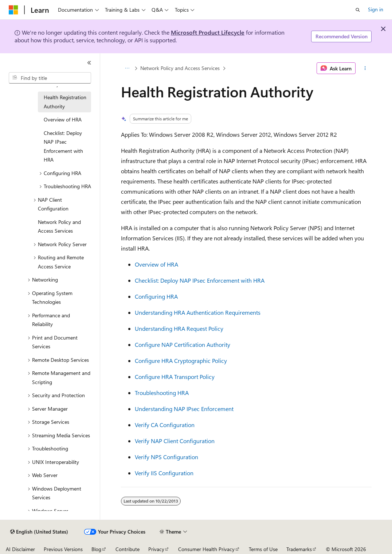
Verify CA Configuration (165, 425)
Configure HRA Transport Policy (175, 377)
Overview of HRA (156, 264)
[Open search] (358, 10)
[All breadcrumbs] (127, 68)
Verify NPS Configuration (166, 457)
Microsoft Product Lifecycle (208, 32)
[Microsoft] (13, 10)
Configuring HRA (156, 296)
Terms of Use (263, 549)
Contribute (128, 549)
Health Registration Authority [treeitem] (65, 102)
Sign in (376, 9)
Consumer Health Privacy (206, 549)
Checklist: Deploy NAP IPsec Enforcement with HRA (200, 280)
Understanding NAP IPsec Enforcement (184, 409)
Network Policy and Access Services (180, 68)
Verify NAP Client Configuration (175, 441)
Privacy (156, 549)
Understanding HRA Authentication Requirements (198, 312)
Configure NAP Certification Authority (183, 344)
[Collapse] (89, 63)
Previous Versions (63, 549)
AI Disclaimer (20, 549)
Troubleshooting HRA (162, 393)
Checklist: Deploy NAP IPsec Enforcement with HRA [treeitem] (63, 146)
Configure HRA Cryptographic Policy (181, 361)
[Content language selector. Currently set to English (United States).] (39, 532)
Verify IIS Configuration (164, 473)
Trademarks (299, 549)
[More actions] (365, 68)
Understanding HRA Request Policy (179, 328)
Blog (96, 549)
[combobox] (50, 78)
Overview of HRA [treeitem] (63, 119)
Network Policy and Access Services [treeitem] (59, 226)
